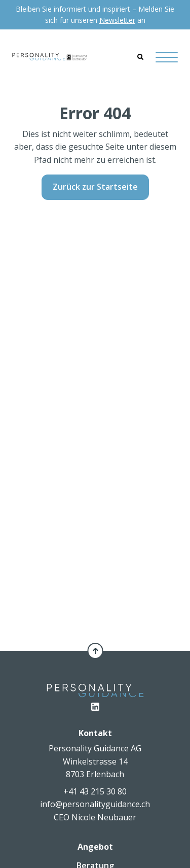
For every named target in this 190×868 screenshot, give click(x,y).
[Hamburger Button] (167, 57)
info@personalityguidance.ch (95, 804)
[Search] (140, 57)
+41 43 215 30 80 (95, 791)
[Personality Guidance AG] (50, 57)
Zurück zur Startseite (95, 187)
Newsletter (117, 20)
